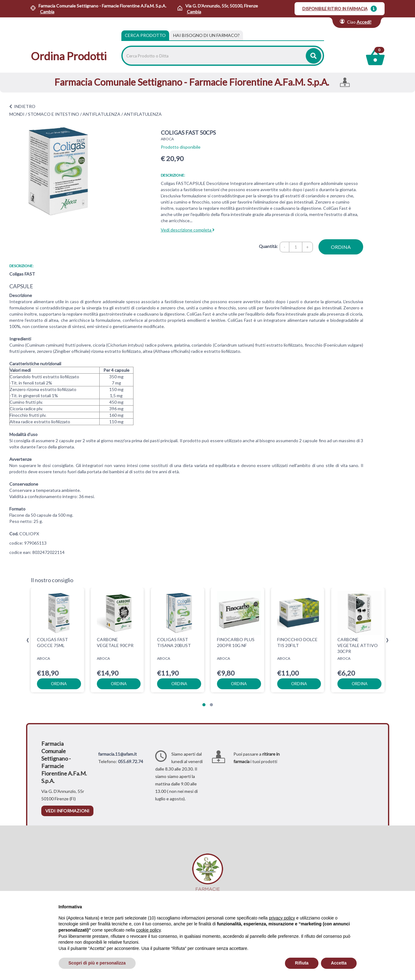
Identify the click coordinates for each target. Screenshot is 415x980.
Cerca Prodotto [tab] (145, 35)
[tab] (206, 35)
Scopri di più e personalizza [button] (97, 963)
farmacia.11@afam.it (117, 754)
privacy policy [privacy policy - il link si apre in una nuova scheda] (282, 918)
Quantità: (268, 246)
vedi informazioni (67, 811)
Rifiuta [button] (302, 963)
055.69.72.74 (131, 761)
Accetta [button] (339, 963)
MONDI (17, 114)
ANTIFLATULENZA (101, 114)
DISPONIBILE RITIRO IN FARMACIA (335, 9)
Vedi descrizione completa (188, 230)
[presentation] (28, 640)
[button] (204, 705)
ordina (341, 247)
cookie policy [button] (148, 930)
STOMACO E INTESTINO (54, 114)
